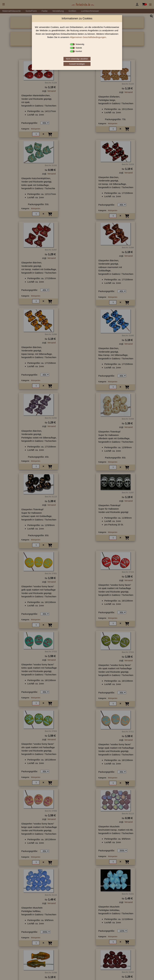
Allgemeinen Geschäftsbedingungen (88, 37)
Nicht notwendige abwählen (77, 59)
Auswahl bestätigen (77, 64)
